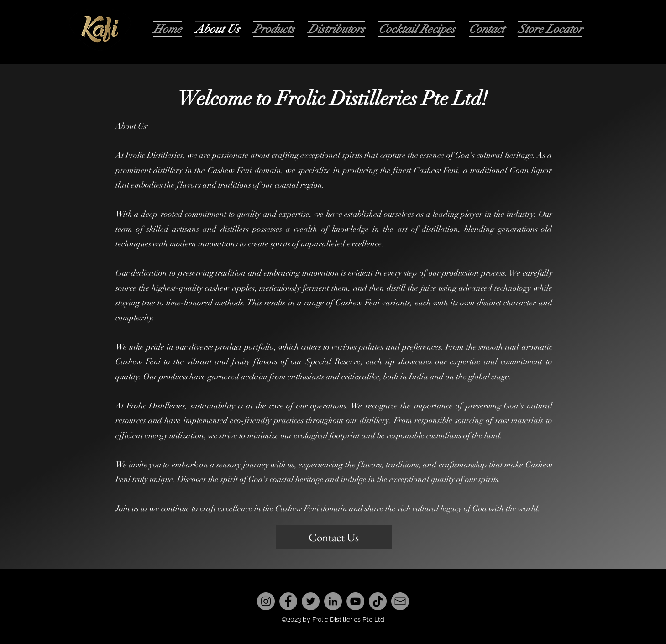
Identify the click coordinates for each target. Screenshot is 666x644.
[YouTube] (355, 601)
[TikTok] (378, 601)
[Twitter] (311, 601)
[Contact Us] (334, 537)
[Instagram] (266, 601)
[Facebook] (288, 601)
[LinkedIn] (333, 601)
